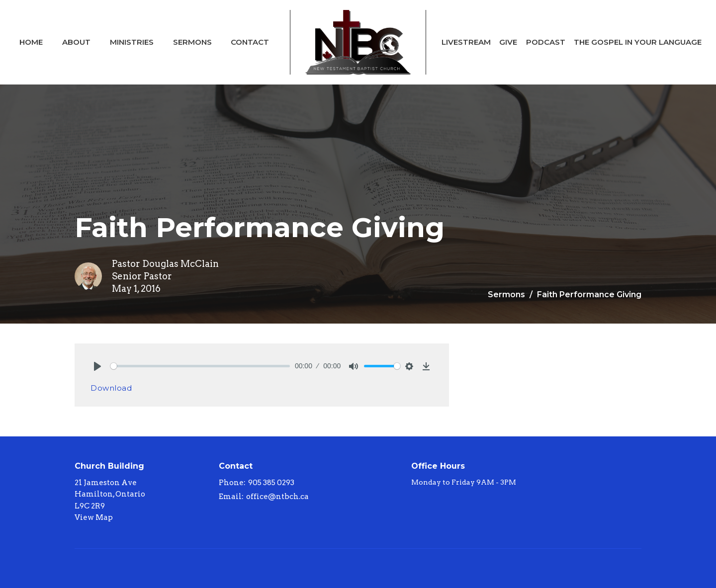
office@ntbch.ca (277, 497)
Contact (250, 42)
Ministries (132, 42)
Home (31, 42)
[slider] (200, 366)
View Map (94, 517)
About (76, 42)
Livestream (466, 42)
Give (508, 42)
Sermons (192, 42)
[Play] (97, 366)
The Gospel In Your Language (638, 42)
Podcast (546, 42)
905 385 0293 (271, 483)
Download (111, 388)
